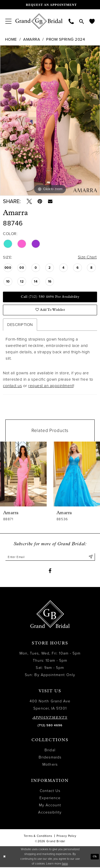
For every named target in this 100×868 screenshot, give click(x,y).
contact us (12, 386)
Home (11, 39)
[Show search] (82, 21)
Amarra (32, 39)
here (65, 864)
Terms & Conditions (38, 836)
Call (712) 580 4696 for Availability (50, 297)
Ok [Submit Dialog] (95, 857)
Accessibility (50, 813)
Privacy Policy (66, 836)
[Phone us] (71, 21)
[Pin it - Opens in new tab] (40, 202)
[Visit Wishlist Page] (92, 21)
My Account (50, 806)
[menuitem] (8, 21)
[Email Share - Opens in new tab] (51, 201)
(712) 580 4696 (50, 726)
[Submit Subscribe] (91, 557)
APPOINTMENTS (50, 718)
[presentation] (23, 474)
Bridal (50, 751)
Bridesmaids (50, 758)
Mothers (50, 765)
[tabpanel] (50, 120)
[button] (8, 21)
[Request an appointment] (50, 5)
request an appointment (51, 386)
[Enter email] (50, 557)
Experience (50, 798)
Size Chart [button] (87, 257)
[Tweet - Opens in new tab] (29, 202)
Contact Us (50, 791)
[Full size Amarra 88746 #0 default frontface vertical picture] (50, 120)
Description (20, 325)
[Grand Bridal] (39, 21)
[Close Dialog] (4, 857)
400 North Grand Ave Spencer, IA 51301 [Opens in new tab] (50, 705)
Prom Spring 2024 (65, 39)
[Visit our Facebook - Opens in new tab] (50, 572)
